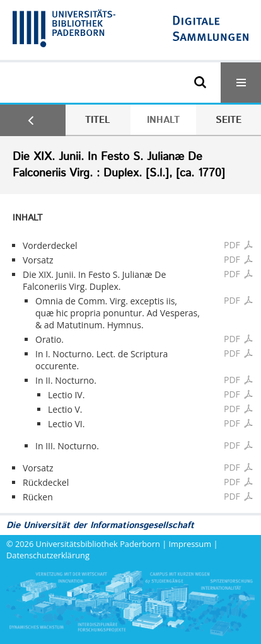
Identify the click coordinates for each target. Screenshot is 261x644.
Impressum (190, 544)
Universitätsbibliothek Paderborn (98, 544)
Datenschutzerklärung (48, 555)
